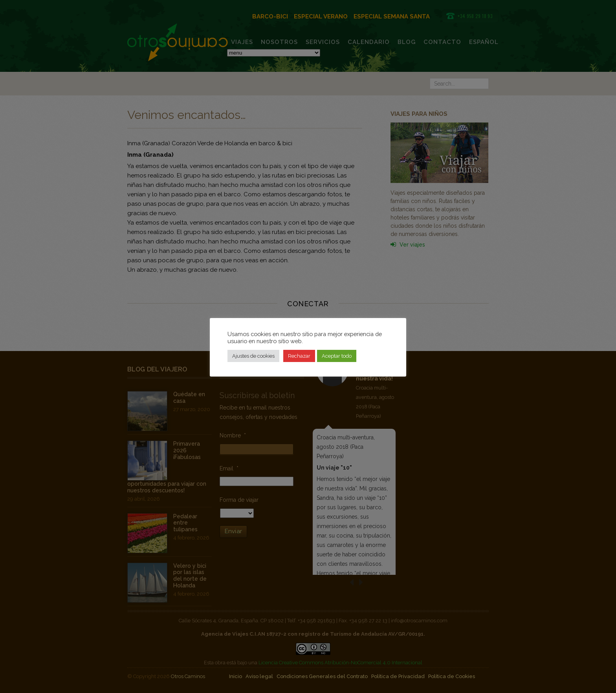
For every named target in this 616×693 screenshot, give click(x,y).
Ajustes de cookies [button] (253, 356)
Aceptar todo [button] (337, 356)
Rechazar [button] (299, 356)
